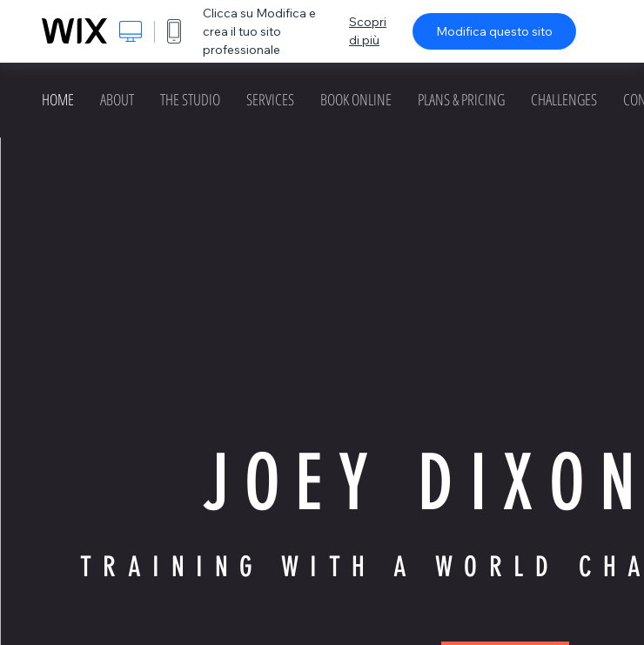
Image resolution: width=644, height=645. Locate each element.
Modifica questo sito (494, 31)
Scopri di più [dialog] (368, 31)
